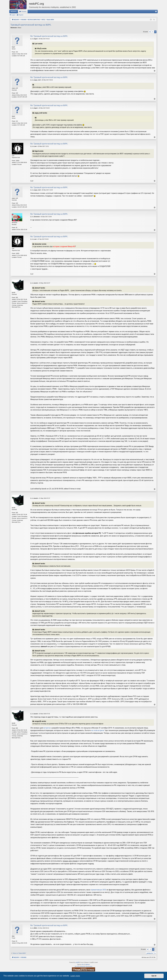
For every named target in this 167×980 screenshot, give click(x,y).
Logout (13, 15)
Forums (24, 11)
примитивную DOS (98, 890)
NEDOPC (14, 11)
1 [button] (153, 32)
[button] (150, 32)
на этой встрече (98, 730)
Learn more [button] (75, 976)
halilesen (87, 965)
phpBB (77, 962)
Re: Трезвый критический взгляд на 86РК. (49, 36)
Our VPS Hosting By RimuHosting (84, 966)
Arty (83, 965)
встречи (47, 728)
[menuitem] (156, 11)
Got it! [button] (154, 976)
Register (21, 15)
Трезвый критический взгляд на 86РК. (31, 25)
